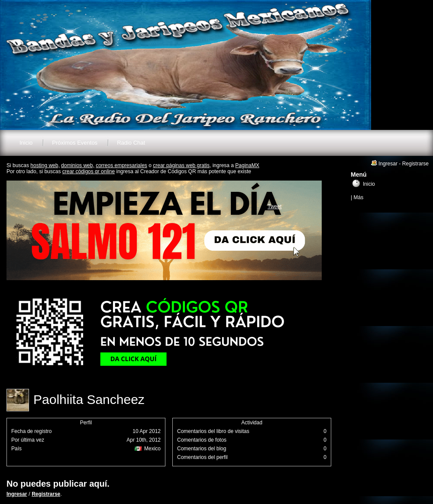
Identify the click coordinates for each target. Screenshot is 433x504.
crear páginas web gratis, (182, 165)
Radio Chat (131, 143)
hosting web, (45, 165)
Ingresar (17, 494)
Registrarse (46, 494)
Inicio (26, 143)
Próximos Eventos (75, 143)
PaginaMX (247, 165)
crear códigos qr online (89, 171)
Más (358, 197)
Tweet (275, 207)
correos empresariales (121, 165)
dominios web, (78, 165)
